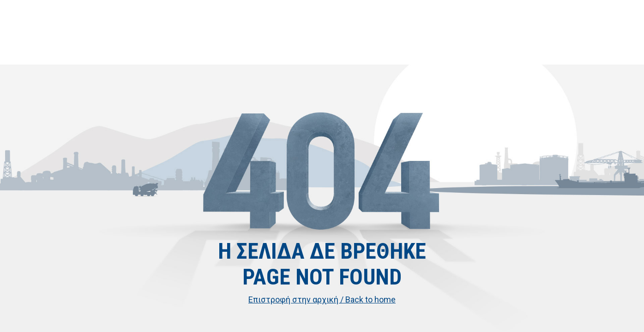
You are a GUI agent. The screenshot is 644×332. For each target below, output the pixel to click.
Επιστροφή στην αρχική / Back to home (322, 299)
